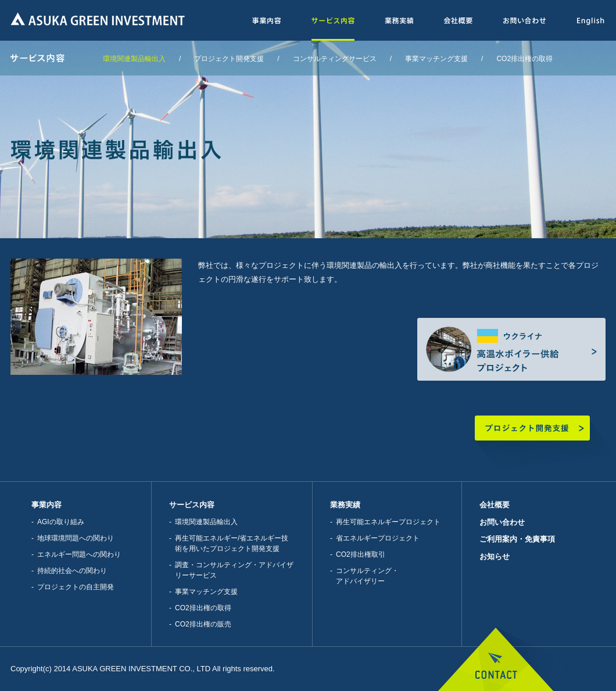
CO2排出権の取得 (524, 59)
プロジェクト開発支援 (229, 59)
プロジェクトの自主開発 (76, 587)
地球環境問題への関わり (76, 538)
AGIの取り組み (61, 522)
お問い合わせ (502, 522)
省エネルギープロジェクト (378, 538)
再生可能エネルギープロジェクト (388, 522)
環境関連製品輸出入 (134, 59)
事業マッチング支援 (436, 59)
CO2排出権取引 (361, 554)
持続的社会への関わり (72, 571)
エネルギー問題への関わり (79, 554)
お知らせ (495, 556)
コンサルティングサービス (335, 59)
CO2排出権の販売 (203, 624)
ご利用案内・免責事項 (517, 539)
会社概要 (495, 505)
